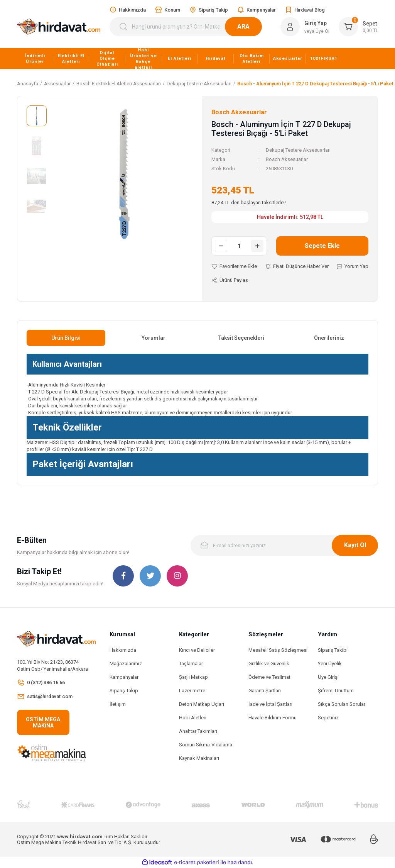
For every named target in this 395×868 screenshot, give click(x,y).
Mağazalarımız (126, 664)
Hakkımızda (123, 650)
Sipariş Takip (124, 691)
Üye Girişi (328, 677)
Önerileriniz (329, 338)
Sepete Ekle (322, 246)
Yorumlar (154, 338)
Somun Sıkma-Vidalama (206, 745)
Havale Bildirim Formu (273, 718)
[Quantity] (239, 246)
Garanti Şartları (265, 691)
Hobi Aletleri (193, 718)
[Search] (190, 27)
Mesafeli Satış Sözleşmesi (278, 650)
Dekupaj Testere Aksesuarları (298, 150)
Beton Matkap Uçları (202, 704)
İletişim (118, 704)
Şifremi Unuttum (336, 691)
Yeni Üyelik (330, 664)
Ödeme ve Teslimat (269, 677)
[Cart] (358, 27)
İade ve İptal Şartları (270, 704)
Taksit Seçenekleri (241, 338)
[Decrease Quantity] (221, 246)
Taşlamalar (191, 664)
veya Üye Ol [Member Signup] (317, 31)
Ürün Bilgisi (66, 338)
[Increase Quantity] (257, 246)
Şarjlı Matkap (193, 677)
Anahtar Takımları (198, 731)
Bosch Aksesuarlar (287, 159)
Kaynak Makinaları (199, 758)
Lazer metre (192, 691)
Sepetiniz (328, 718)
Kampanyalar (124, 677)
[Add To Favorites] (234, 266)
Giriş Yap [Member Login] (316, 23)
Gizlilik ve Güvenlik (269, 664)
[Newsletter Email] (284, 545)
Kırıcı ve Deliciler (197, 650)
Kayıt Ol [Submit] (355, 545)
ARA (253, 26)
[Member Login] (290, 27)
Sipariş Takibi (333, 650)
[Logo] (59, 27)
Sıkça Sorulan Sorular (342, 704)
